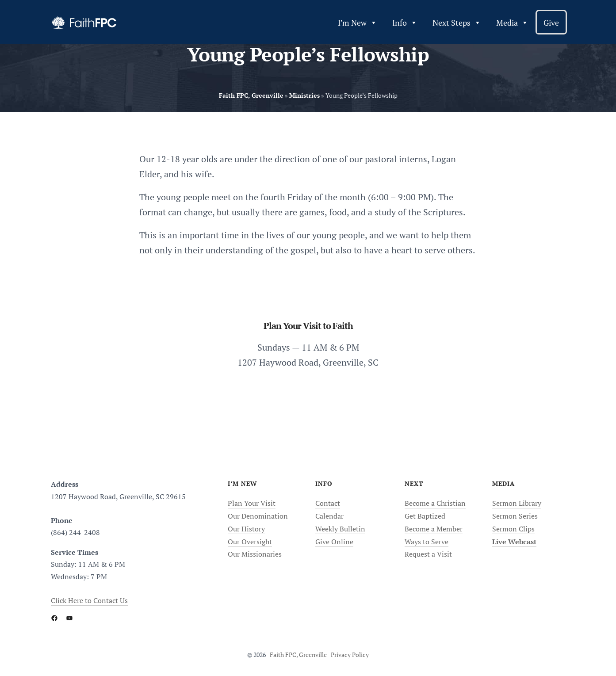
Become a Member (434, 529)
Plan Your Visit (252, 503)
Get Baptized (425, 516)
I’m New (358, 23)
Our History (246, 529)
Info (405, 23)
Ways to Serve (427, 542)
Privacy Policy (350, 655)
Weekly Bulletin (340, 529)
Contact (328, 503)
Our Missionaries (255, 554)
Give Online (334, 542)
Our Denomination (258, 516)
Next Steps (457, 23)
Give (551, 23)
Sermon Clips (513, 529)
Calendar (329, 516)
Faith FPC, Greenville (298, 655)
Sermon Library (517, 503)
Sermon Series (515, 516)
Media (512, 23)
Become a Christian (435, 503)
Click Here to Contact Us (89, 600)
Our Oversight (250, 542)
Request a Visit (428, 554)
